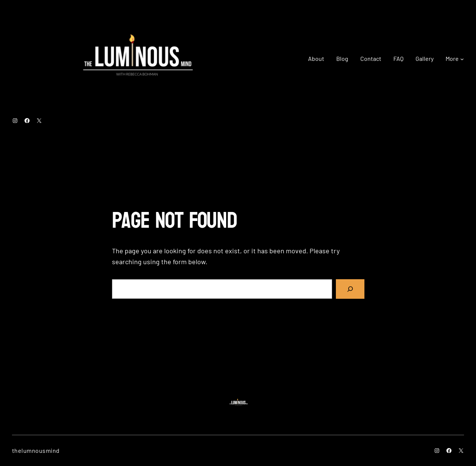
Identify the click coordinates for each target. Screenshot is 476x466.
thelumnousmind (36, 450)
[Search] (350, 289)
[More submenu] (462, 59)
